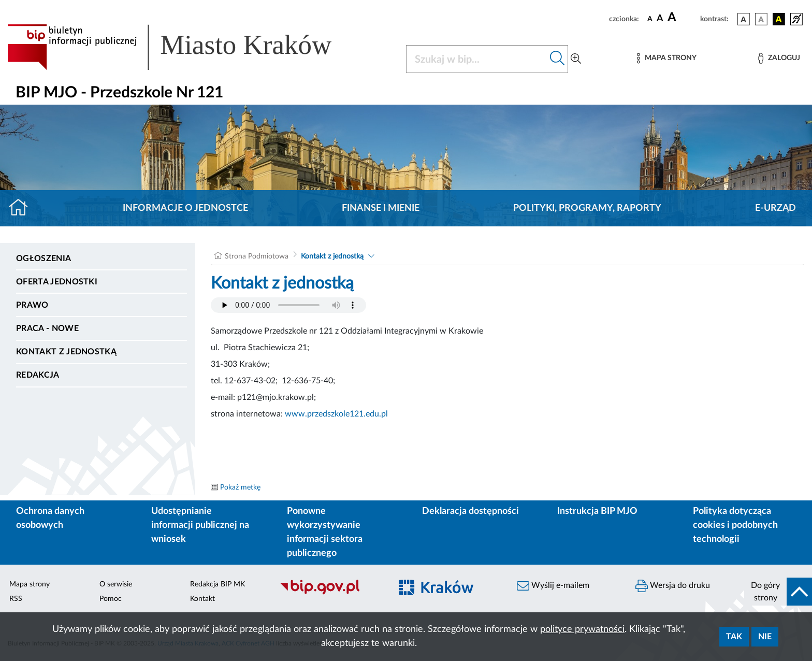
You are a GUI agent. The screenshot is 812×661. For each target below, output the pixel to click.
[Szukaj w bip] (557, 59)
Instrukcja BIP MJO (597, 511)
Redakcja (38, 375)
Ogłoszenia (44, 258)
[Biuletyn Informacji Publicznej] (330, 593)
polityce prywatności (582, 629)
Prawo (32, 305)
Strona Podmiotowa (257, 256)
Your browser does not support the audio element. (288, 305)
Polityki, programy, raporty (587, 208)
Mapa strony (30, 584)
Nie (765, 637)
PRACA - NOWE (47, 328)
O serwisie (116, 584)
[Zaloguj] (779, 58)
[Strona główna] (23, 208)
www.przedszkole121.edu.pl (336, 414)
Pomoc (111, 599)
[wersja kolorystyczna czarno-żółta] (779, 19)
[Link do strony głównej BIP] (184, 47)
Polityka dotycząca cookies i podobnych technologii (735, 525)
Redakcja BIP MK (218, 584)
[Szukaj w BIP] (477, 59)
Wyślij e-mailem (553, 586)
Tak (734, 637)
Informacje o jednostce (185, 208)
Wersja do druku (673, 586)
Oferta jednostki (57, 282)
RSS (16, 599)
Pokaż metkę (240, 487)
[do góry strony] (778, 592)
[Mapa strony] (666, 58)
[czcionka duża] (682, 18)
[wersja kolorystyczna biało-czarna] (761, 19)
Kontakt (202, 599)
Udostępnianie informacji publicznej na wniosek (200, 525)
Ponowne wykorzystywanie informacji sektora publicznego (325, 532)
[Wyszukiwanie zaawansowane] (576, 59)
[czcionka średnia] (660, 19)
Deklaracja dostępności (470, 511)
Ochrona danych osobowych (50, 518)
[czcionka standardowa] (650, 19)
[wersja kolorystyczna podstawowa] (744, 19)
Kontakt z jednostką (66, 352)
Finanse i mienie (381, 208)
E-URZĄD (775, 208)
